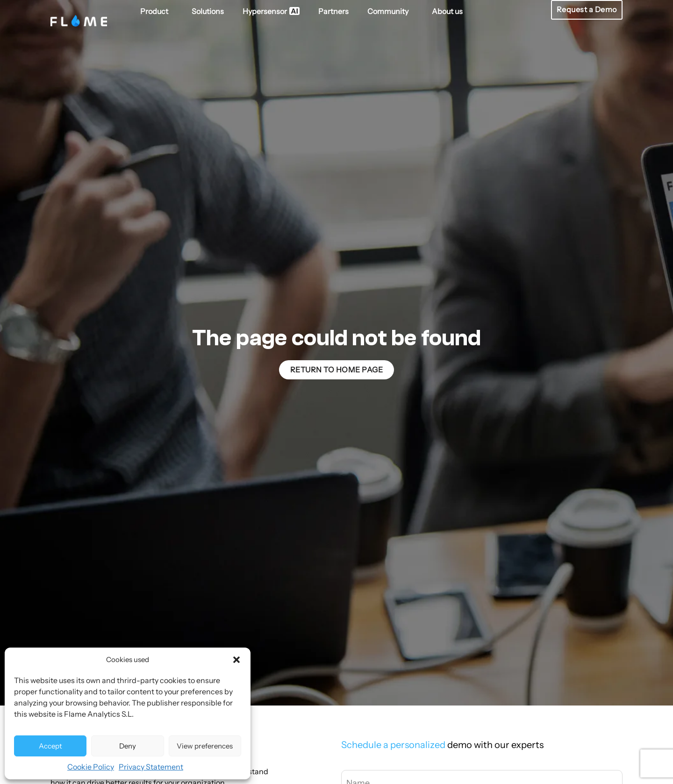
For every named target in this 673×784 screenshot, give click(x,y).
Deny (128, 746)
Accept (50, 746)
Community (390, 11)
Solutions (208, 11)
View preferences (205, 746)
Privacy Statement (151, 767)
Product (157, 11)
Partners (333, 11)
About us (447, 11)
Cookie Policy (91, 767)
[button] (236, 660)
